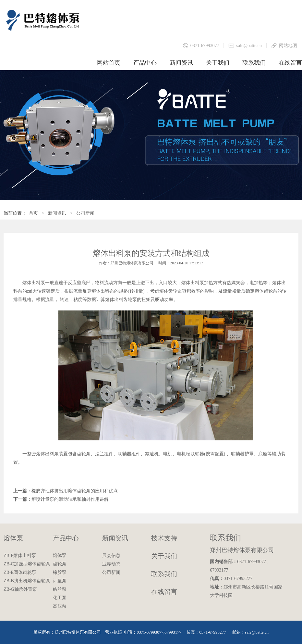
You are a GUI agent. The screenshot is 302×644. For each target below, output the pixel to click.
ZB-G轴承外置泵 (20, 589)
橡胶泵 (60, 572)
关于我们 (218, 63)
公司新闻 (85, 213)
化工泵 (60, 598)
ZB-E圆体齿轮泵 (20, 572)
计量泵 (60, 581)
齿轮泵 (60, 564)
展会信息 (111, 556)
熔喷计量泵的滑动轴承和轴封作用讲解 (70, 499)
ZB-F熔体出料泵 (20, 556)
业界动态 (111, 564)
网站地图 (288, 46)
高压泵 (60, 606)
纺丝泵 (60, 589)
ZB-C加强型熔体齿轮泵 (27, 564)
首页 (33, 213)
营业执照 (114, 632)
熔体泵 (13, 538)
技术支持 (164, 538)
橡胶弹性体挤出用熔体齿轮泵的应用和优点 (75, 491)
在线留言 (290, 63)
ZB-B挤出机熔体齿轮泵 (27, 581)
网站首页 (109, 63)
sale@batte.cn (249, 46)
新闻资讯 (181, 63)
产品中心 (145, 63)
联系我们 (254, 63)
